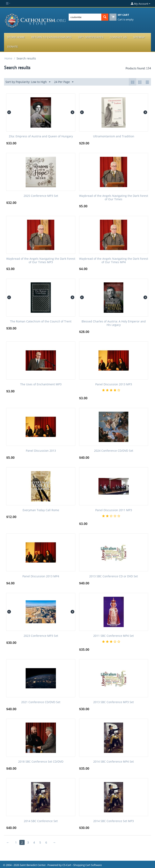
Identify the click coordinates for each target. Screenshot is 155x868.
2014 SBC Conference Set (41, 821)
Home (8, 58)
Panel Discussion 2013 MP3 (114, 384)
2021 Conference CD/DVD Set (41, 702)
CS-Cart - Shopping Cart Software (82, 865)
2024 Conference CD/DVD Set (114, 451)
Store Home (16, 37)
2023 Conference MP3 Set (41, 636)
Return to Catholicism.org (51, 37)
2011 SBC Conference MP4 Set (114, 636)
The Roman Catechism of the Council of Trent (41, 322)
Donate (13, 47)
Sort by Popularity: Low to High (28, 82)
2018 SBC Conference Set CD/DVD (41, 762)
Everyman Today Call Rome (41, 510)
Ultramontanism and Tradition (114, 136)
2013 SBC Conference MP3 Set (114, 702)
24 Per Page (64, 82)
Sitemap (139, 37)
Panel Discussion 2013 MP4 (41, 576)
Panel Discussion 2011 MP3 (114, 510)
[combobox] (85, 17)
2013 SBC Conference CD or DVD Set (114, 576)
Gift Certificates (91, 37)
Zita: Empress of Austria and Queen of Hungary (41, 136)
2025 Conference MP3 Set (41, 196)
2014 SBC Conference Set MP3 (114, 821)
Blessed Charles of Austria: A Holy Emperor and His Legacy (114, 323)
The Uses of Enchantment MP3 (41, 384)
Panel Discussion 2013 (41, 451)
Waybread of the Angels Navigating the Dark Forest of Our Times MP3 (41, 261)
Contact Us (118, 37)
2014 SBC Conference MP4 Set (114, 762)
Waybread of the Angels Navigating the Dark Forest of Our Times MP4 (114, 261)
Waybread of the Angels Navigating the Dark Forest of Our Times (114, 198)
